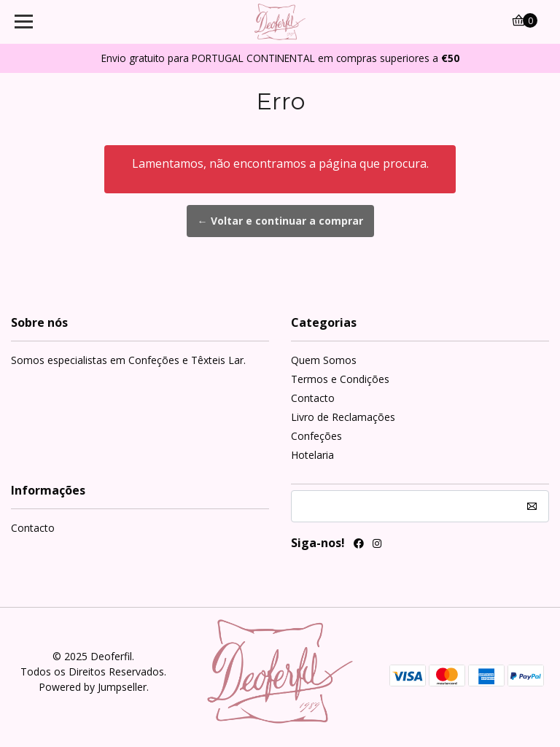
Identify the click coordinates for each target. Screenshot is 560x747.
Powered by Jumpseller (93, 687)
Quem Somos (324, 360)
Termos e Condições (340, 379)
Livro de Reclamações (343, 417)
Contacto (313, 398)
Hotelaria (312, 455)
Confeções (316, 436)
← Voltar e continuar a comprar (280, 221)
